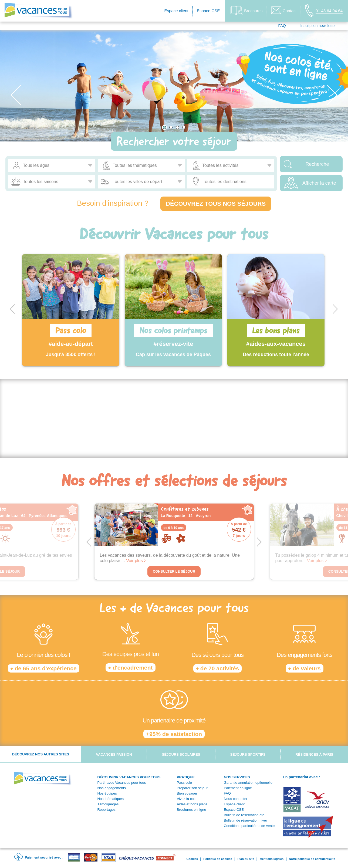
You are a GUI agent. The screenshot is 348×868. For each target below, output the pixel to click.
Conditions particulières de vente (249, 826)
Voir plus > (136, 561)
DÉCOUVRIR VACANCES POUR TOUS (129, 777)
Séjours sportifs (248, 754)
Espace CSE (208, 11)
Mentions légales (271, 859)
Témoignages (108, 804)
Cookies (192, 859)
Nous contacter (236, 799)
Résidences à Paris (314, 754)
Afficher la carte (319, 183)
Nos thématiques (110, 799)
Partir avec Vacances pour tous (121, 783)
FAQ (282, 26)
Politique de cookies (218, 859)
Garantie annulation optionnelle (248, 783)
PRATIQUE (186, 777)
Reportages (106, 810)
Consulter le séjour (174, 571)
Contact (284, 10)
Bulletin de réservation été (244, 815)
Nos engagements (112, 788)
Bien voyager (187, 793)
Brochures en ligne (191, 810)
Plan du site (246, 859)
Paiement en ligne (238, 788)
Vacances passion (114, 754)
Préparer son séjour (192, 788)
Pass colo (184, 783)
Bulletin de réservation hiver (245, 820)
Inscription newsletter (318, 26)
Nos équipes (107, 793)
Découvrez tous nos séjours (216, 204)
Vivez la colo (187, 799)
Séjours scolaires (181, 754)
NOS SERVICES (237, 777)
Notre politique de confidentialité (312, 859)
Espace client (176, 11)
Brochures (246, 10)
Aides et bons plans (192, 804)
